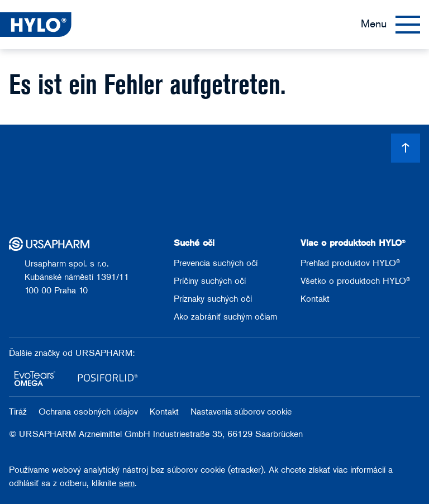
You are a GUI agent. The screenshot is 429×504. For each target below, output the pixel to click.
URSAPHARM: (105, 354)
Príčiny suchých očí (210, 282)
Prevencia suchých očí (216, 264)
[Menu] (390, 25)
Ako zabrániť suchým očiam (225, 317)
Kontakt (315, 299)
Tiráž (19, 412)
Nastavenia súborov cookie (241, 412)
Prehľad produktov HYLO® (350, 264)
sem (127, 484)
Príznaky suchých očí (213, 299)
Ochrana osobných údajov (90, 412)
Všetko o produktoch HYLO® (355, 282)
